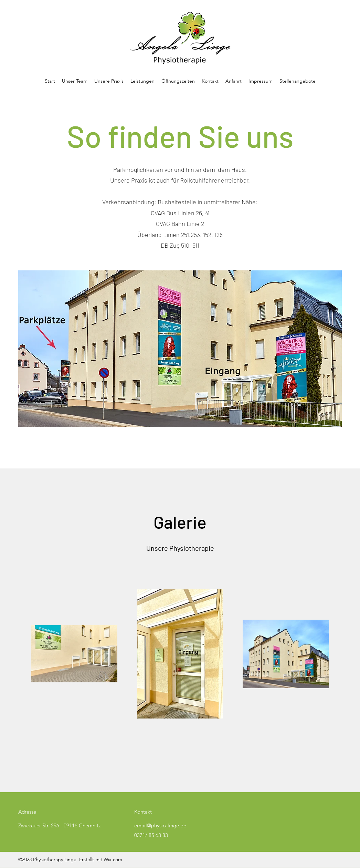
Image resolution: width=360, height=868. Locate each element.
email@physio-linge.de (160, 825)
